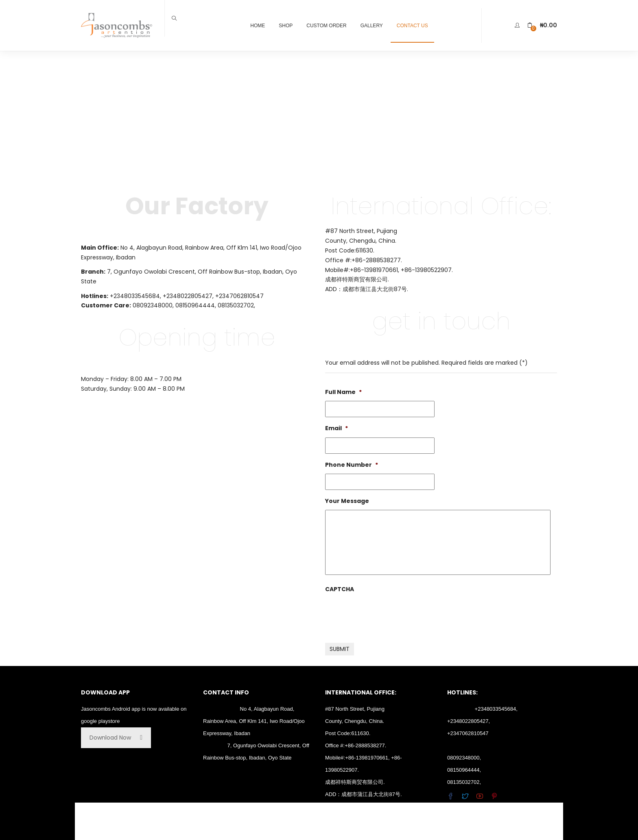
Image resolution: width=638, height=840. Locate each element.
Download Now (116, 738)
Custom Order (326, 26)
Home (258, 26)
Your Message (347, 501)
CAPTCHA (340, 589)
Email (336, 428)
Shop (286, 26)
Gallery (372, 26)
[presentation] (387, 614)
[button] (542, 25)
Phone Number (352, 465)
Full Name (343, 392)
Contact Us (412, 26)
